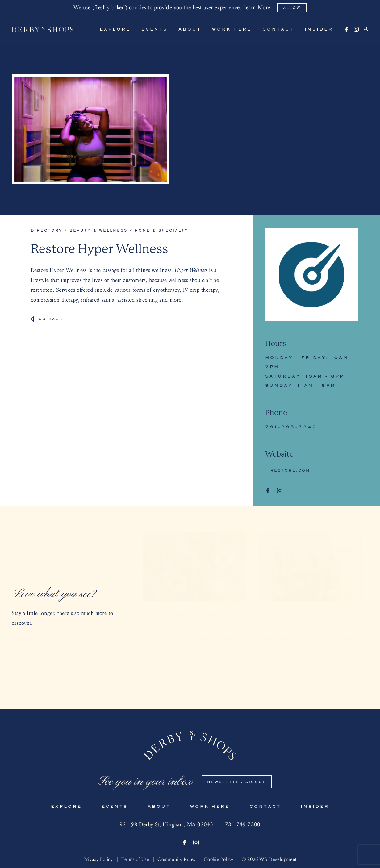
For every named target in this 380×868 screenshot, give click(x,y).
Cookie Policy (219, 859)
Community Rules (176, 859)
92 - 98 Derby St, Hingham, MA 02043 (166, 825)
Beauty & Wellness (98, 231)
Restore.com (290, 471)
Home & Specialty (161, 231)
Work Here (232, 30)
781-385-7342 (291, 427)
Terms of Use (135, 859)
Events (155, 30)
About (190, 30)
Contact (278, 30)
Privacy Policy (98, 859)
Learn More (257, 8)
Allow (292, 8)
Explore (115, 30)
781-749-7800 (243, 825)
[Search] (366, 29)
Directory (47, 231)
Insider (319, 30)
